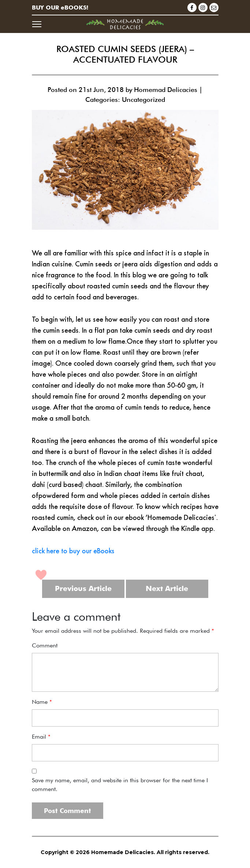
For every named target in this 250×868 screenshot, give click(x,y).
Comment (45, 645)
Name (42, 702)
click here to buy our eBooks (73, 551)
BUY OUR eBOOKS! (60, 8)
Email (41, 737)
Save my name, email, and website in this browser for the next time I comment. (120, 785)
